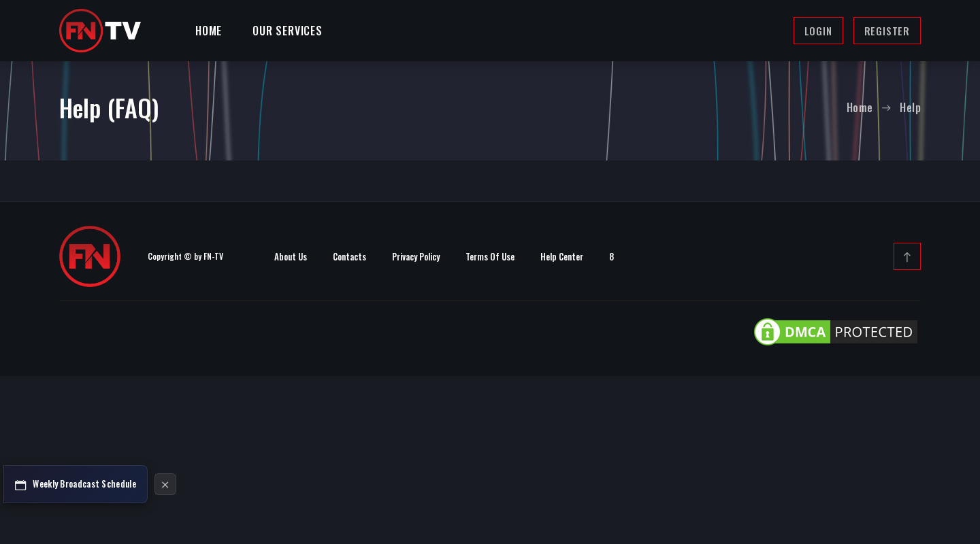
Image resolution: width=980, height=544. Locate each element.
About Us (291, 256)
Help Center (562, 256)
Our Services (288, 31)
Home (209, 31)
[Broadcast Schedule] (76, 484)
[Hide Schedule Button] (165, 484)
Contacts (349, 256)
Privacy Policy (416, 256)
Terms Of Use (490, 256)
